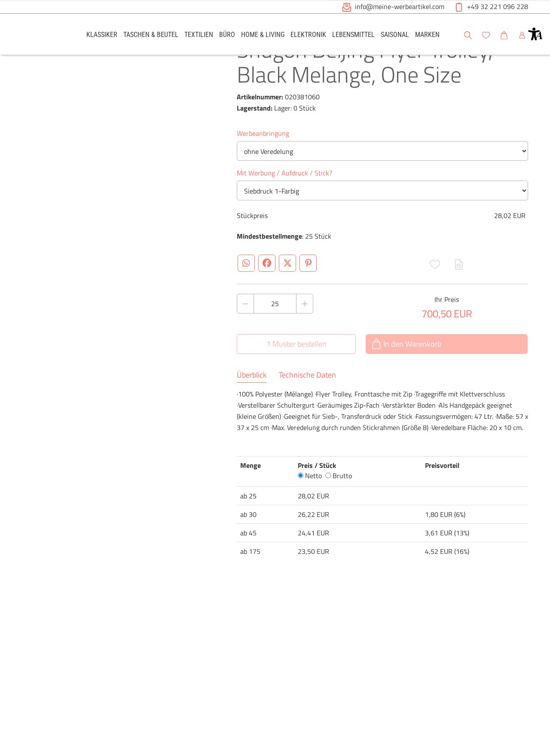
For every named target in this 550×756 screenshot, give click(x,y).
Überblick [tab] (252, 407)
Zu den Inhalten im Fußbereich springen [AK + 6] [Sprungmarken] (0, 0)
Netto (310, 507)
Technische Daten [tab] (307, 407)
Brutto (339, 507)
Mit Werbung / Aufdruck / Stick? (284, 205)
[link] (102, 34)
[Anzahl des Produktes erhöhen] (305, 335)
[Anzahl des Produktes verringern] (245, 335)
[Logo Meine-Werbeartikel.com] (43, 35)
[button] (535, 34)
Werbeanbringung (263, 165)
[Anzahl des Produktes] (275, 335)
